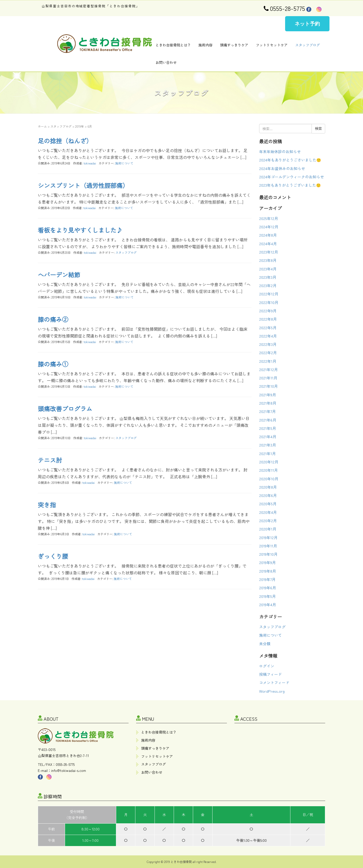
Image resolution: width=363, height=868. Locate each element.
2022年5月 (268, 328)
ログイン (267, 666)
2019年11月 (268, 546)
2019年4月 (268, 605)
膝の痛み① (53, 364)
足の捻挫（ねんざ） (65, 141)
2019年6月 (268, 588)
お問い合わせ (166, 62)
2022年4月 (268, 336)
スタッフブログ (308, 45)
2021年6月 (268, 420)
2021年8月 (268, 403)
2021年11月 (268, 378)
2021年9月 (268, 395)
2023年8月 (268, 260)
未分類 (265, 644)
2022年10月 (269, 302)
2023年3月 (268, 277)
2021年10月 (268, 386)
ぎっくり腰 (53, 556)
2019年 (80, 126)
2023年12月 (269, 252)
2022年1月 (268, 361)
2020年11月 (268, 470)
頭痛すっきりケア (234, 45)
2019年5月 (267, 596)
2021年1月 (267, 453)
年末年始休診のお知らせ (280, 151)
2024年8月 (268, 235)
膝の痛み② (53, 319)
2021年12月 (268, 369)
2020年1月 (268, 529)
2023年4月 (268, 269)
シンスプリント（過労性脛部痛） (83, 185)
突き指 (47, 505)
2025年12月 (269, 218)
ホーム (42, 126)
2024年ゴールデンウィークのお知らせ (292, 177)
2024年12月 (269, 227)
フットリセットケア (272, 45)
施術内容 (205, 45)
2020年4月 (268, 512)
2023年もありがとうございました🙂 (290, 185)
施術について (124, 163)
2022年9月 (268, 311)
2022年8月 (268, 319)
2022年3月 (268, 344)
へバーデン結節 (59, 275)
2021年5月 (268, 428)
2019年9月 (267, 562)
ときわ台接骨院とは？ (173, 45)
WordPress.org (272, 691)
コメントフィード (274, 682)
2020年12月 (269, 462)
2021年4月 (268, 437)
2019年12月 (268, 537)
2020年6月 (268, 495)
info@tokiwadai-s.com (69, 770)
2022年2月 (268, 353)
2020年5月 (268, 504)
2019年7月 (267, 579)
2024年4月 (268, 244)
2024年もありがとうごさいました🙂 (290, 160)
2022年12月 (269, 294)
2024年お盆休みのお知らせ (282, 168)
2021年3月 (268, 445)
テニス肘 (50, 460)
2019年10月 (268, 554)
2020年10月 (269, 479)
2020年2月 (268, 521)
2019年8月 (268, 571)
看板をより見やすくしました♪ (80, 230)
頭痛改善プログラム (65, 409)
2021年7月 (267, 411)
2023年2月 (268, 285)
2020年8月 (268, 487)
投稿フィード (270, 674)
